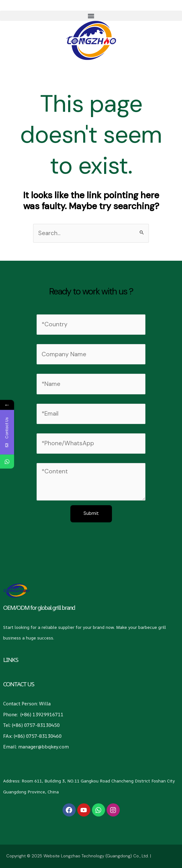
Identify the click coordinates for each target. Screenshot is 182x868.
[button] (91, 16)
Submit (91, 513)
